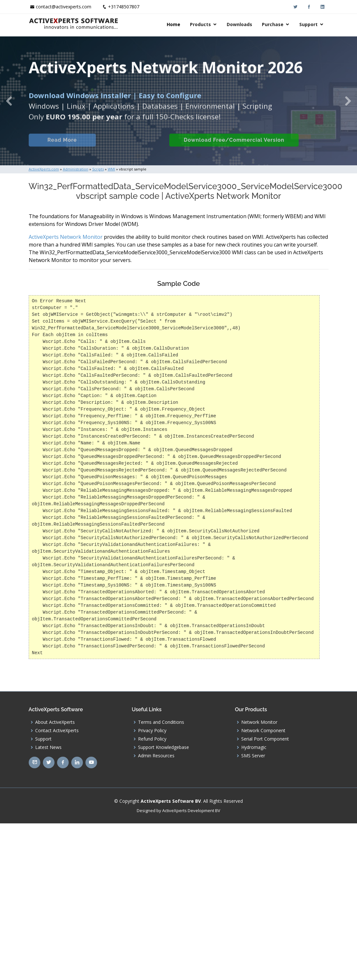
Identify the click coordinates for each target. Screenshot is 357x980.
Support (308, 24)
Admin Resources (156, 756)
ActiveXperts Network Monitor (66, 237)
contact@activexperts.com (64, 7)
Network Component (263, 731)
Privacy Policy (152, 731)
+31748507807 (124, 7)
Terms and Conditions (161, 722)
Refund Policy (152, 739)
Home (174, 24)
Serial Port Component (265, 739)
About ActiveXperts (55, 722)
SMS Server (253, 756)
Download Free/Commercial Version (243, 146)
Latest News (48, 747)
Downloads (239, 24)
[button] (9, 101)
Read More (66, 146)
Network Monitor (259, 722)
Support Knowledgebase (164, 747)
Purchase (273, 24)
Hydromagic (254, 747)
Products (200, 24)
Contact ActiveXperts (57, 731)
